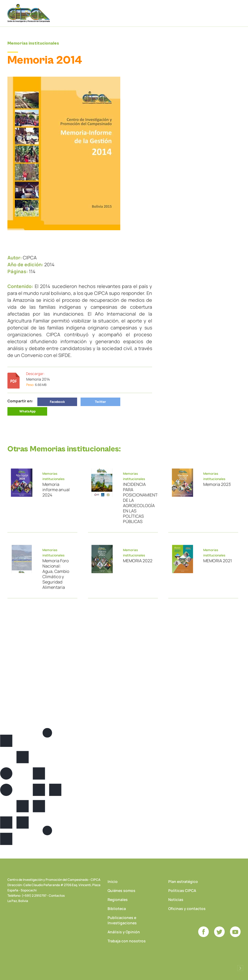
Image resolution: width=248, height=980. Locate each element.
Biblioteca (117, 909)
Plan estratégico (183, 881)
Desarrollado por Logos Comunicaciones (240, 968)
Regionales (118, 900)
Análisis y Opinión (124, 932)
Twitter (100, 402)
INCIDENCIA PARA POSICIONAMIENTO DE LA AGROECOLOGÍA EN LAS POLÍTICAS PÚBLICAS (138, 503)
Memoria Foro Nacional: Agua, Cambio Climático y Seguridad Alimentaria (56, 574)
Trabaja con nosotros (127, 941)
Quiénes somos (121, 890)
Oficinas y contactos (187, 909)
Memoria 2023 (217, 484)
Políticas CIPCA (182, 890)
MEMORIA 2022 (138, 561)
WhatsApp (27, 411)
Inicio (113, 881)
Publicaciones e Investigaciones (122, 920)
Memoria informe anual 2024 (56, 490)
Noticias (176, 900)
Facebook (57, 402)
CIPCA (29, 13)
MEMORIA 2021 (218, 561)
